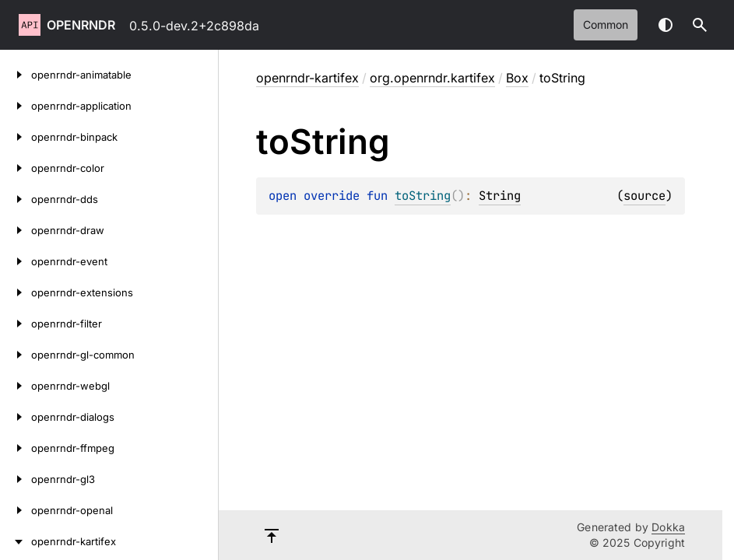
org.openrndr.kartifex (432, 78)
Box (517, 78)
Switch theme (666, 25)
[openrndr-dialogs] (16, 417)
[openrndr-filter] (16, 324)
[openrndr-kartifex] (16, 541)
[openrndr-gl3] (16, 479)
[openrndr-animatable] (16, 75)
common (606, 24)
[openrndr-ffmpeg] (16, 448)
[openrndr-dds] (16, 199)
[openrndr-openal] (16, 510)
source (644, 196)
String (500, 196)
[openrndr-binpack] (16, 137)
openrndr (81, 25)
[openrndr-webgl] (16, 386)
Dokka (668, 527)
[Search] (700, 25)
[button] (700, 25)
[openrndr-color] (16, 168)
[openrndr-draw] (16, 230)
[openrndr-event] (16, 261)
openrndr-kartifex (307, 78)
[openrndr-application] (16, 106)
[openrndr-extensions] (16, 292)
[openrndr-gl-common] (16, 355)
